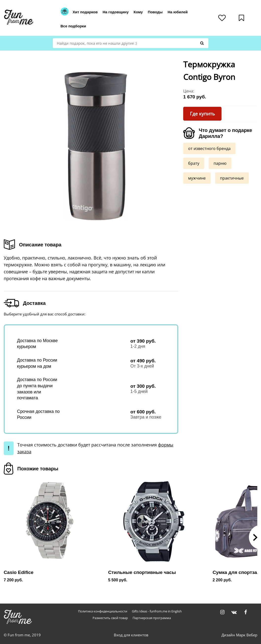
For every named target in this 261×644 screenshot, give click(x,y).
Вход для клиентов (131, 635)
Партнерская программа (152, 618)
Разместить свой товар (110, 618)
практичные (232, 178)
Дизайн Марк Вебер (239, 635)
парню (220, 163)
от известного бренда (209, 148)
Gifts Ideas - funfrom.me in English (157, 611)
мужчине (197, 178)
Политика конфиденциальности (103, 611)
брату (194, 163)
